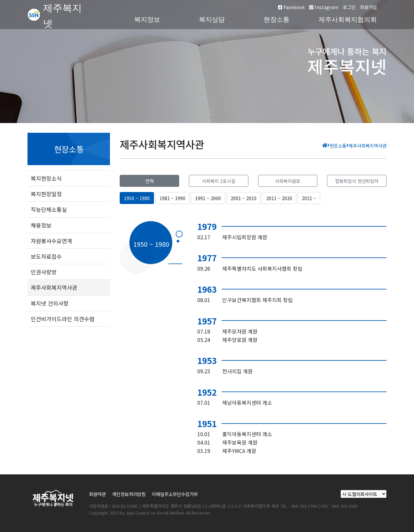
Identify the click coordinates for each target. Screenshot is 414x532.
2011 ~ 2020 (279, 198)
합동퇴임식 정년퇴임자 (357, 181)
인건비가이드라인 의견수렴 (63, 319)
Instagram (324, 7)
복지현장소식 (46, 178)
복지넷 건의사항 (50, 303)
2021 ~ (309, 198)
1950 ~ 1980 (137, 198)
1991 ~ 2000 (208, 198)
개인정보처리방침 (129, 494)
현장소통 (277, 19)
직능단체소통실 (49, 209)
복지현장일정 (46, 194)
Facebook (291, 7)
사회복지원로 (288, 181)
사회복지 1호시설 (218, 181)
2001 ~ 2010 (244, 198)
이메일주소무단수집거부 (175, 494)
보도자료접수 (46, 256)
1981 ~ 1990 (172, 198)
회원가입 (368, 7)
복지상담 (212, 19)
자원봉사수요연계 (51, 241)
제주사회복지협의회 (348, 19)
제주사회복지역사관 (54, 287)
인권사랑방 (44, 272)
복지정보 (147, 19)
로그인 (349, 7)
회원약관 (97, 494)
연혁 (149, 181)
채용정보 (41, 225)
